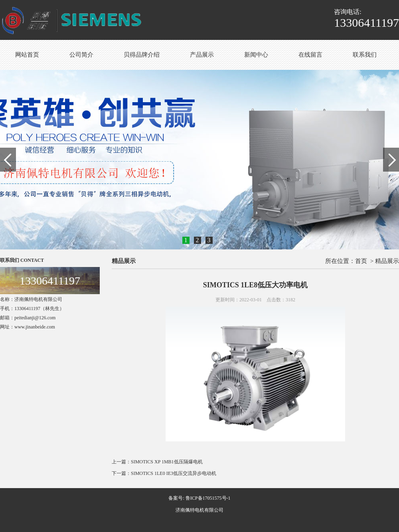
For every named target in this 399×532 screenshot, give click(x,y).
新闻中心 (256, 55)
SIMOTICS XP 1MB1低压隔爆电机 (167, 462)
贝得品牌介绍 (142, 55)
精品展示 (387, 261)
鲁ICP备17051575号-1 (208, 498)
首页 (361, 261)
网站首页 (27, 55)
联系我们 (365, 55)
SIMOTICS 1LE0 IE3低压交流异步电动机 (174, 473)
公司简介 (81, 55)
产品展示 (202, 55)
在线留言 (310, 55)
